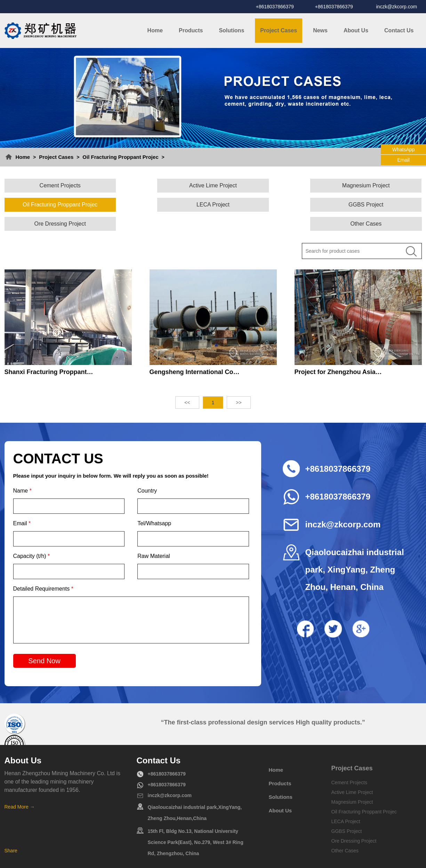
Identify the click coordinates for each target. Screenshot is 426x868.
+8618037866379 (275, 7)
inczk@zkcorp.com (397, 7)
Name (22, 472)
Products (191, 30)
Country (147, 472)
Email (22, 504)
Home (155, 30)
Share (11, 832)
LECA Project (54, 205)
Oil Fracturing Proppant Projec (120, 157)
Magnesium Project (266, 185)
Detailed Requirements (43, 570)
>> (239, 383)
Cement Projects (54, 185)
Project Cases (279, 30)
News (320, 30)
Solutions (231, 30)
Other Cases (372, 205)
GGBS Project (160, 205)
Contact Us (399, 30)
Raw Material (154, 537)
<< (187, 383)
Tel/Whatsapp (154, 504)
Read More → (20, 788)
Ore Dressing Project (266, 205)
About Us (356, 30)
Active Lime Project (160, 185)
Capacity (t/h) (32, 537)
